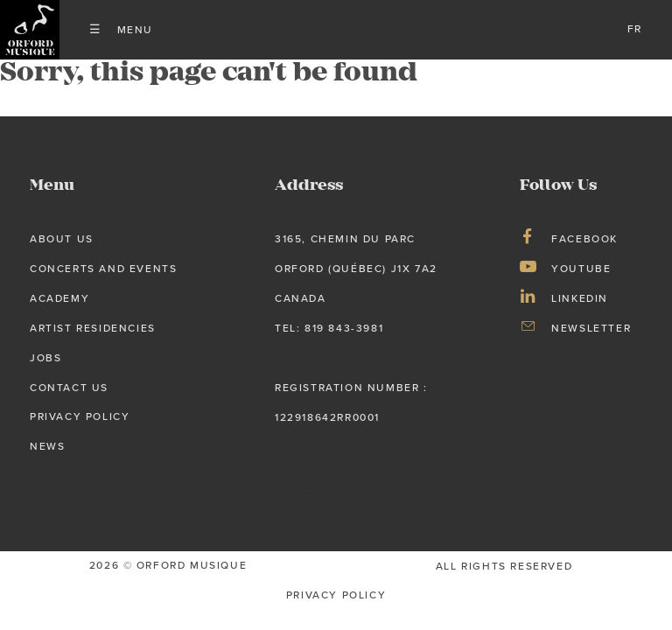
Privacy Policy (80, 416)
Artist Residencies (93, 328)
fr (635, 29)
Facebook (584, 239)
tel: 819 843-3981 (329, 328)
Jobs (45, 358)
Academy (59, 298)
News (47, 446)
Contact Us (69, 388)
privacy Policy (336, 595)
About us (62, 239)
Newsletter (591, 328)
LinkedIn (580, 298)
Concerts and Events (103, 269)
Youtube (581, 269)
